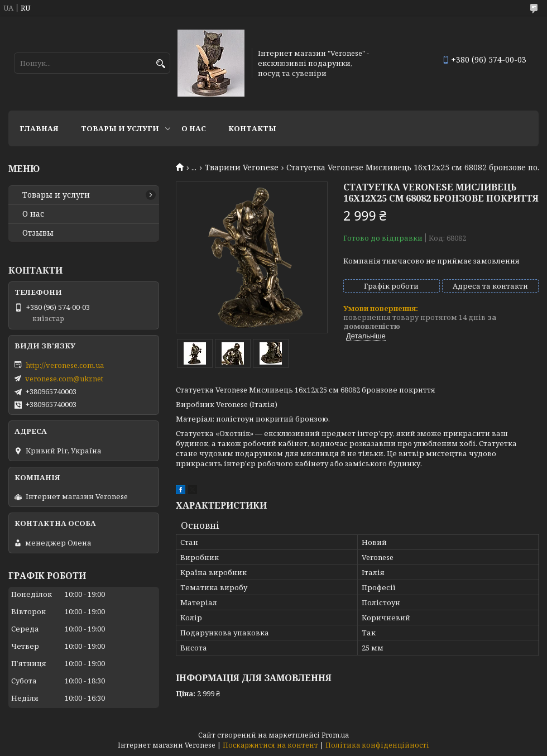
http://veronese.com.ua (65, 365)
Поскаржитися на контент (270, 745)
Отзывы (38, 233)
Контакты (252, 128)
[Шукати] (160, 64)
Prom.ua (335, 735)
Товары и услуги (120, 128)
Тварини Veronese (242, 168)
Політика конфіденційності (377, 745)
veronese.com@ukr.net (64, 379)
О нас (194, 128)
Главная (39, 128)
